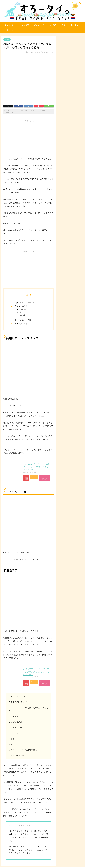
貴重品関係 (23, 309)
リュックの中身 (21, 306)
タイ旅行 (53, 25)
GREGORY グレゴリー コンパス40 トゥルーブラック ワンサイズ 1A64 (36, 467)
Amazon (34, 477)
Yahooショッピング (44, 478)
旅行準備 (7, 40)
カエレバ (35, 472)
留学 (64, 25)
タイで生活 (9, 25)
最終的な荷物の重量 (23, 320)
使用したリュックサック (25, 303)
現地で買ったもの (22, 324)
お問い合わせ (10, 30)
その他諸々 (23, 315)
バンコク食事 (24, 25)
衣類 (20, 312)
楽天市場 (26, 478)
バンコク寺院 (39, 25)
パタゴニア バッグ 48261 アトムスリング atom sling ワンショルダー (37, 672)
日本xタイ (75, 25)
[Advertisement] (28, 138)
